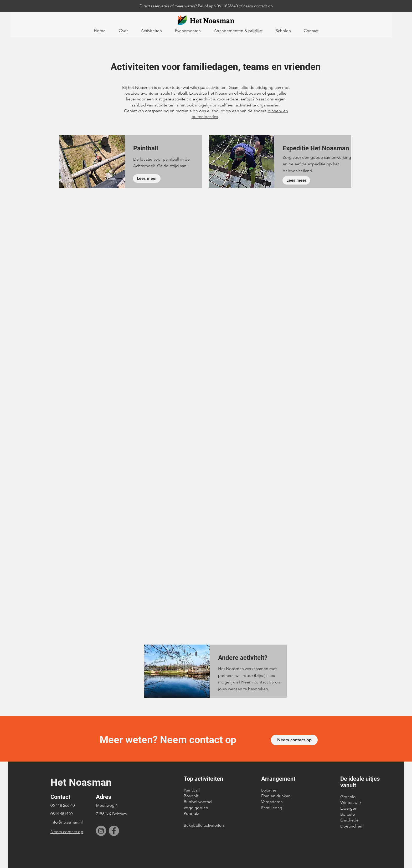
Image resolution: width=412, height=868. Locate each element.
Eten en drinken (276, 796)
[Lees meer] (147, 178)
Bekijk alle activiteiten (204, 825)
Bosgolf (191, 796)
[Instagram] (101, 831)
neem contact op (258, 6)
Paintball (192, 790)
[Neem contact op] (294, 740)
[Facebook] (114, 831)
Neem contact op (258, 682)
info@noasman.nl (67, 822)
